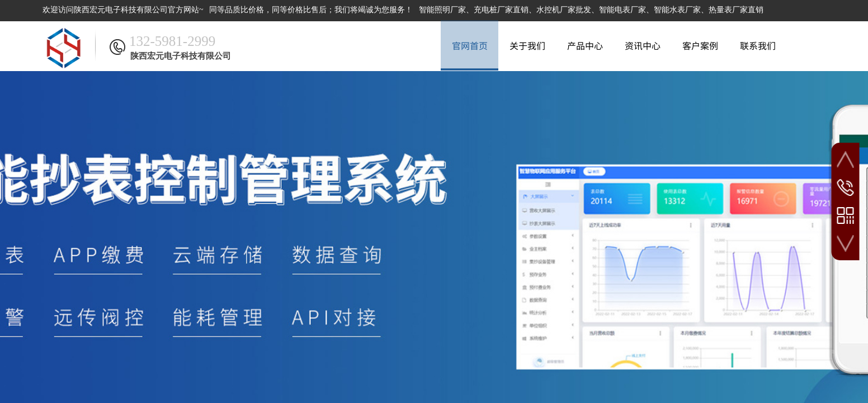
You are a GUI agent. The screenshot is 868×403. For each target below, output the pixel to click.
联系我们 (758, 45)
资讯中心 (643, 45)
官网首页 (470, 45)
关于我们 (527, 45)
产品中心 (585, 45)
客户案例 (700, 45)
